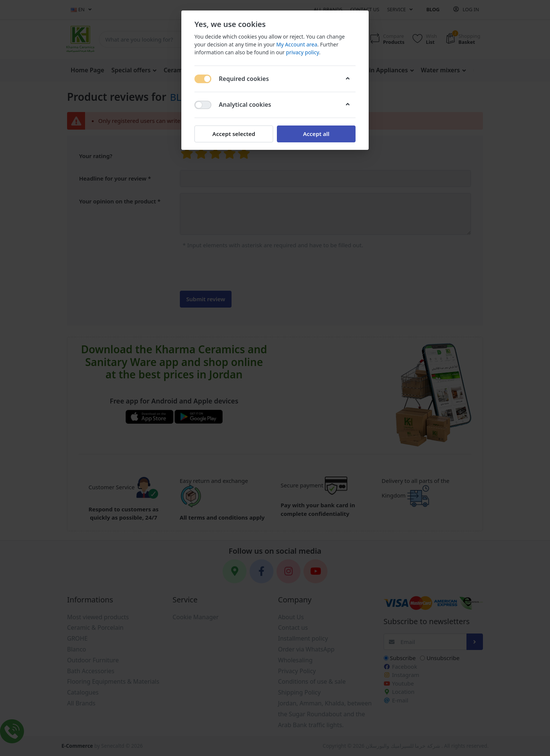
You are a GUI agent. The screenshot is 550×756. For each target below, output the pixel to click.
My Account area (297, 44)
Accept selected (234, 134)
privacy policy (302, 52)
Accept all (316, 134)
